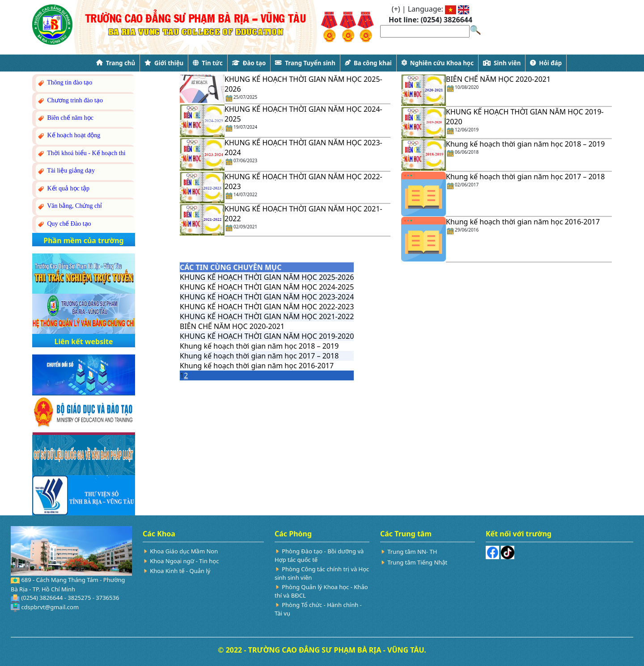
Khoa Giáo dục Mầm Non (184, 551)
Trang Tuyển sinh (305, 63)
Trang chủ (116, 63)
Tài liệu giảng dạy (66, 171)
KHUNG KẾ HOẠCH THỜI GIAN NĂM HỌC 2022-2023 (267, 307)
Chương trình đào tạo (70, 101)
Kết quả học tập (63, 189)
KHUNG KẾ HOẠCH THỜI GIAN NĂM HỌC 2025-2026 (267, 277)
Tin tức (208, 63)
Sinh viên (502, 63)
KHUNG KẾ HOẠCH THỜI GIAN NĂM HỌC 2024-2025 (267, 287)
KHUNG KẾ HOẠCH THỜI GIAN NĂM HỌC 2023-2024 (267, 297)
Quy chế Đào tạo (64, 224)
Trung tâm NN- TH (412, 552)
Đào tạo (249, 63)
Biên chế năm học (65, 118)
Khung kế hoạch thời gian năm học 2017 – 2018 (525, 177)
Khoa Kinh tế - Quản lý (180, 571)
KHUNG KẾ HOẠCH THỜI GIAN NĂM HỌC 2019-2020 (267, 336)
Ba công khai (368, 63)
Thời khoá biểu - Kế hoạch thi (81, 154)
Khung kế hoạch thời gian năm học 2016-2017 (523, 222)
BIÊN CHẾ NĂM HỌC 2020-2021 (498, 79)
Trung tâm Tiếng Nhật (417, 562)
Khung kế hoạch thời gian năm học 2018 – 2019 (525, 144)
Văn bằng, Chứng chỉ (69, 206)
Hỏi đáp (546, 63)
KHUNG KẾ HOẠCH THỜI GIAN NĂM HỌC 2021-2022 (267, 316)
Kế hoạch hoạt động (68, 136)
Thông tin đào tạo (64, 83)
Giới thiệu (164, 63)
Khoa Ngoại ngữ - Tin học (184, 561)
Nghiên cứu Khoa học (437, 63)
